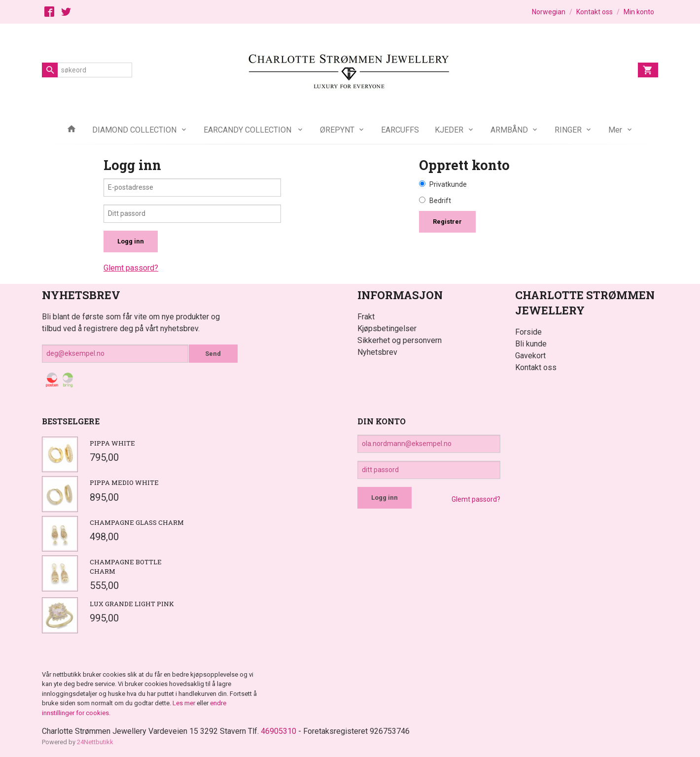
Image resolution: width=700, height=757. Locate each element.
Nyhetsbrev (377, 352)
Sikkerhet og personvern (400, 340)
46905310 (279, 731)
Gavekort (530, 356)
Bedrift (440, 201)
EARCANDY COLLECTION (248, 130)
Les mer (185, 703)
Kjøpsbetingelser (387, 328)
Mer (615, 130)
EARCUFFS (400, 130)
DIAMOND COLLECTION (134, 130)
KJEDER (449, 130)
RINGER (568, 130)
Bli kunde (531, 344)
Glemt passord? (131, 268)
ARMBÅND (509, 130)
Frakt (366, 317)
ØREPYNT (337, 130)
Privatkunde (448, 184)
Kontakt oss (536, 367)
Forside (528, 332)
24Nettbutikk (95, 742)
